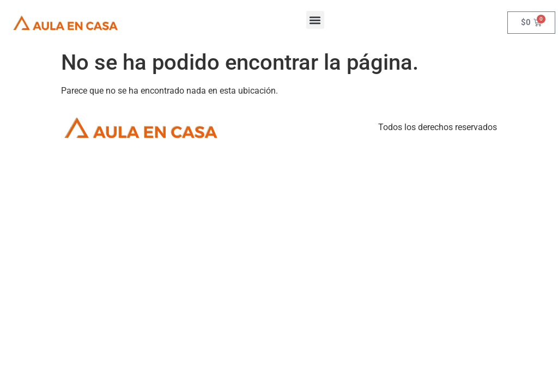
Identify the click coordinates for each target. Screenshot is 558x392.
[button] (315, 20)
